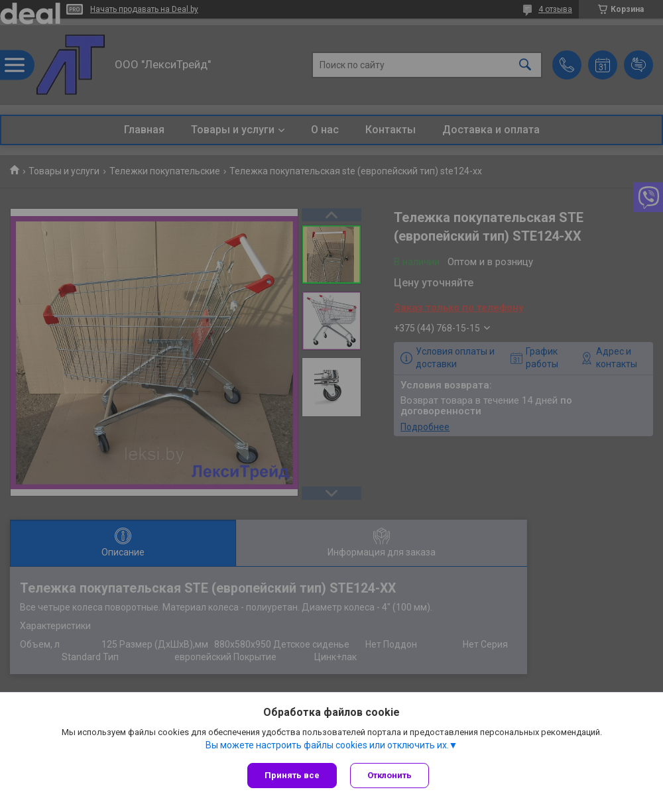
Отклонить (390, 775)
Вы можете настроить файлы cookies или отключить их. (327, 745)
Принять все (292, 775)
